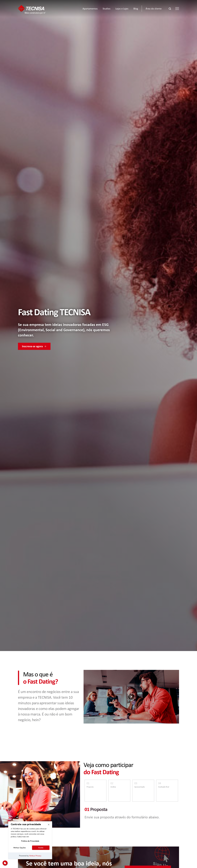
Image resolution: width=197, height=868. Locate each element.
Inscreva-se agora (34, 346)
